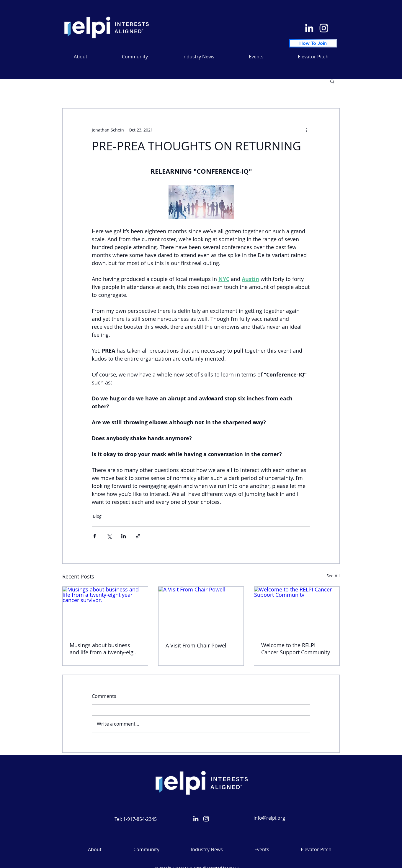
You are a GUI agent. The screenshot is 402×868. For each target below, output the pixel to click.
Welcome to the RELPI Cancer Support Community (296, 649)
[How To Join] (313, 43)
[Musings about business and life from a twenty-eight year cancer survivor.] (105, 611)
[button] (198, 57)
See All (333, 576)
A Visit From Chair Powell (197, 645)
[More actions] (307, 130)
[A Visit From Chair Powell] (201, 611)
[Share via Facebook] (95, 536)
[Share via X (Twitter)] (109, 536)
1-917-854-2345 (140, 819)
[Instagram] (324, 28)
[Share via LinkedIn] (124, 536)
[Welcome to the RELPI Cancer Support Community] (297, 611)
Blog (97, 516)
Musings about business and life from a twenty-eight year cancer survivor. (104, 649)
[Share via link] (138, 536)
